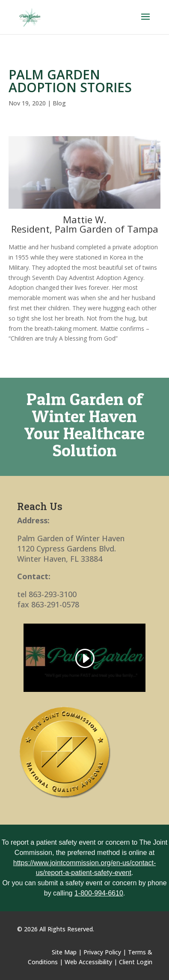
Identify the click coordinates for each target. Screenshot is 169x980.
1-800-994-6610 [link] (99, 893)
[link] (30, 16)
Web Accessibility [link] (88, 962)
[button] (145, 22)
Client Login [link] (136, 962)
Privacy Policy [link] (102, 952)
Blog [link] (59, 103)
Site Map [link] (64, 952)
